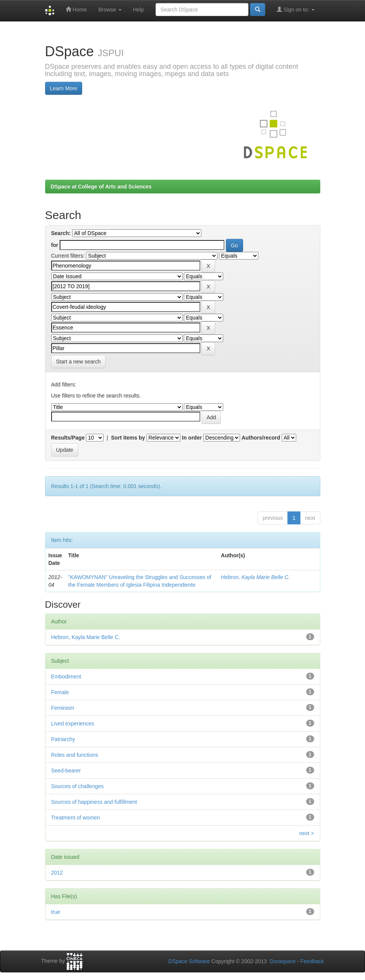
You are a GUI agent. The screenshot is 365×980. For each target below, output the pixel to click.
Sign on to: (296, 9)
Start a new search (79, 362)
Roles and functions (75, 755)
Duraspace (283, 961)
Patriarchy (63, 739)
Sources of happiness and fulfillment (94, 802)
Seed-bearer (66, 771)
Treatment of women (76, 818)
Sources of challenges (78, 786)
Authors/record (261, 438)
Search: (61, 233)
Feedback (312, 961)
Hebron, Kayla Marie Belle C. (255, 577)
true (56, 912)
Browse (110, 10)
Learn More (64, 88)
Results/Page (68, 438)
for (55, 245)
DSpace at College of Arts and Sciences (101, 187)
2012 (57, 873)
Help (139, 10)
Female (60, 692)
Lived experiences (73, 724)
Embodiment (66, 677)
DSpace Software (189, 961)
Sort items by (128, 438)
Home (76, 9)
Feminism (63, 708)
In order (192, 438)
